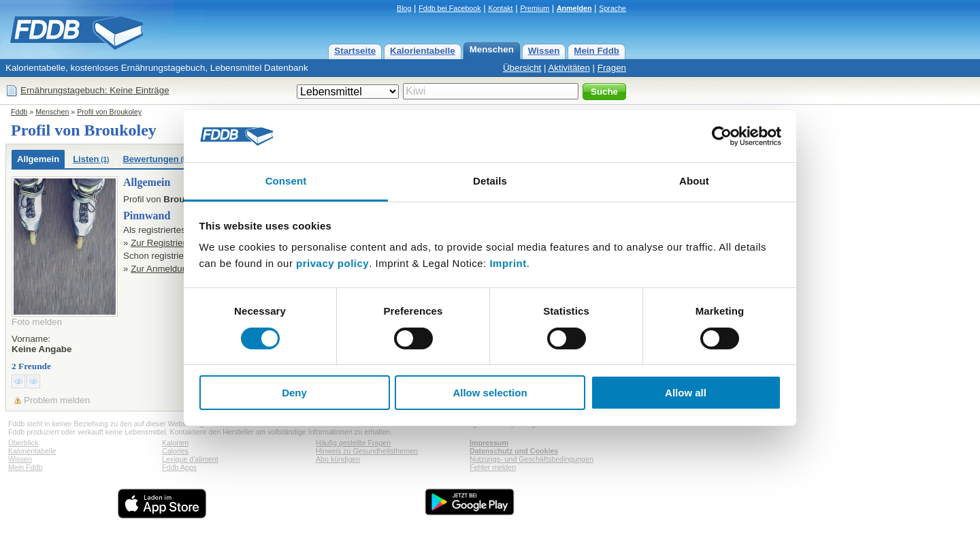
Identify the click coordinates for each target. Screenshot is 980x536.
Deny (294, 393)
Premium (535, 8)
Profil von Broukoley (109, 112)
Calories (175, 451)
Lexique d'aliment (190, 459)
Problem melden (57, 400)
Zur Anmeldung (161, 269)
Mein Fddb (597, 51)
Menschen (492, 49)
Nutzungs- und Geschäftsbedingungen (532, 459)
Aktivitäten (569, 68)
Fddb (19, 112)
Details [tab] (490, 181)
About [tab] (694, 181)
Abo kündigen (338, 459)
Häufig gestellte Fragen (353, 443)
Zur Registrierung (166, 243)
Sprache (612, 8)
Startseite (355, 51)
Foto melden (37, 322)
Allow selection (490, 393)
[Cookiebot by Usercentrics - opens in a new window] (722, 136)
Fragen (612, 68)
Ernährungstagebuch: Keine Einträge (95, 90)
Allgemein (38, 159)
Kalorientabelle (423, 51)
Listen (91, 159)
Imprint (508, 263)
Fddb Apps (179, 467)
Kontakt (500, 8)
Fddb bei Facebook (450, 8)
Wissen (544, 51)
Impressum (489, 443)
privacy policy (332, 263)
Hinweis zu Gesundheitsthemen (367, 451)
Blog (404, 8)
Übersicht (522, 68)
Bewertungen (158, 159)
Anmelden (574, 8)
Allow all (686, 393)
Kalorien (175, 443)
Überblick (23, 443)
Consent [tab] (286, 181)
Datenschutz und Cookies (514, 451)
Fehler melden (493, 467)
